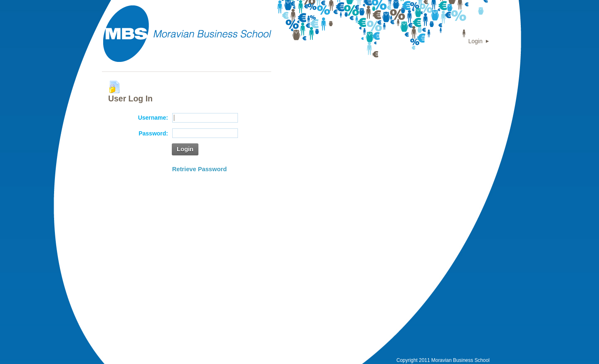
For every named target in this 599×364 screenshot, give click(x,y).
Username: (153, 118)
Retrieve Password (199, 169)
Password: (153, 133)
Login (475, 41)
